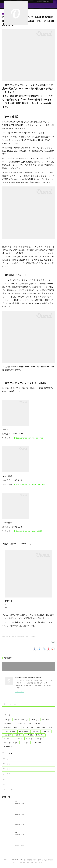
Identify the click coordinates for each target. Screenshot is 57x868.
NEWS (24, 733)
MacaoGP (18, 741)
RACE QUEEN (11, 745)
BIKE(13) (20, 638)
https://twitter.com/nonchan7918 (30, 484)
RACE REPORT (44, 730)
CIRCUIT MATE (21, 722)
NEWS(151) (6, 638)
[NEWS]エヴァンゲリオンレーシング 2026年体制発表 (33, 814)
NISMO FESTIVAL (12, 730)
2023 (35, 733)
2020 (18, 737)
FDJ (46, 722)
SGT (29, 737)
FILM (25, 745)
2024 (22, 726)
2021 (7, 737)
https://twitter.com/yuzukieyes (29, 438)
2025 (35, 722)
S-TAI (40, 737)
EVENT (28, 730)
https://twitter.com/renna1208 (28, 531)
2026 (7, 722)
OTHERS (8, 749)
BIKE (30, 741)
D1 (7, 741)
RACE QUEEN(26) (30, 638)
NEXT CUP (35, 726)
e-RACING (10, 733)
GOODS (37, 745)
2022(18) (14, 638)
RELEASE (9, 726)
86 (40, 741)
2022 (46, 733)
